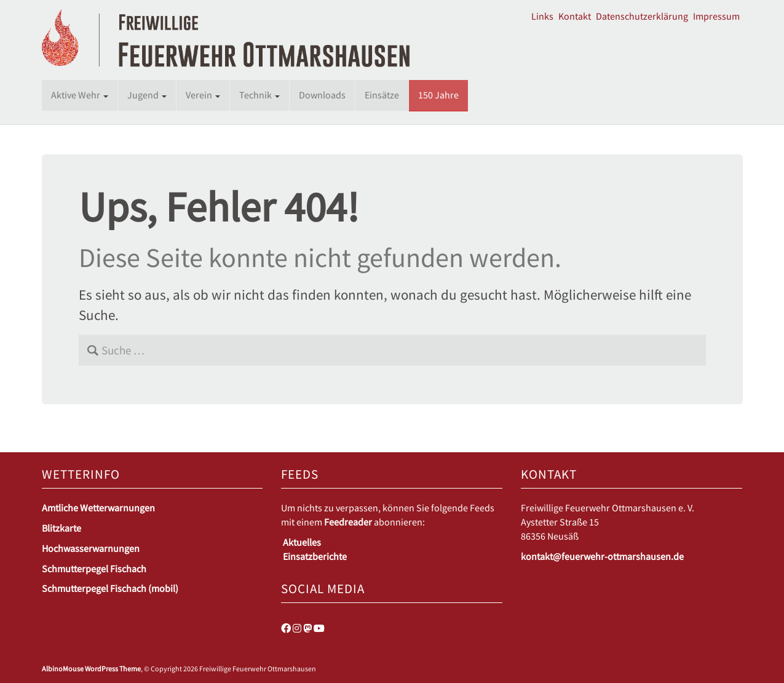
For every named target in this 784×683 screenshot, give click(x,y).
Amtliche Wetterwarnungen (98, 508)
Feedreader (348, 522)
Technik (259, 95)
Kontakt (575, 16)
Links (542, 16)
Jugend (147, 95)
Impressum (716, 16)
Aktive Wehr (80, 95)
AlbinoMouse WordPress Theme (91, 669)
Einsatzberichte (315, 556)
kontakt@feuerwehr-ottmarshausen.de (602, 556)
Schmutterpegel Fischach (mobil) (110, 588)
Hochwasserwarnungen (91, 548)
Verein (203, 95)
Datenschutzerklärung (642, 16)
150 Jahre (438, 95)
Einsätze (382, 95)
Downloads (322, 95)
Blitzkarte (61, 528)
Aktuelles (302, 542)
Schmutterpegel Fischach (94, 569)
